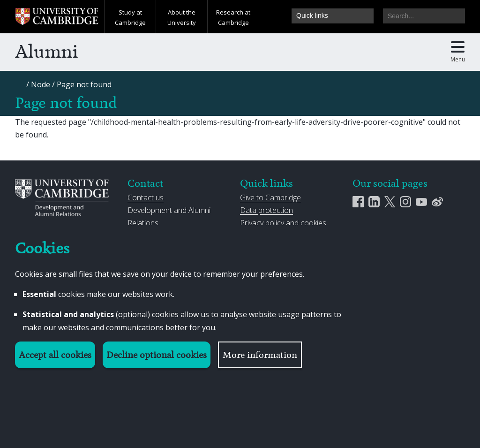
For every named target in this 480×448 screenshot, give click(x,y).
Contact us (146, 197)
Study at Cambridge (130, 17)
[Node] (41, 84)
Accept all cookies (55, 355)
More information (260, 355)
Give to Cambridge (270, 197)
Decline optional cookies (157, 355)
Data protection (266, 210)
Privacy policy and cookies (283, 223)
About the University (182, 17)
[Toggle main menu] (458, 52)
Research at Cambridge (233, 17)
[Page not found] (84, 84)
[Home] (21, 87)
